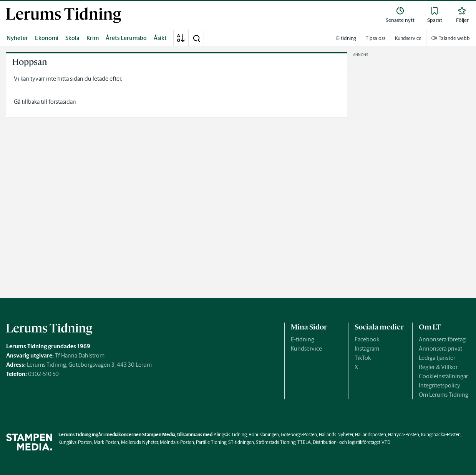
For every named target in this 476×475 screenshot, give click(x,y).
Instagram (367, 348)
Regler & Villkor (438, 367)
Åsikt (160, 38)
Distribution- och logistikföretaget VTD (352, 442)
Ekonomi (47, 38)
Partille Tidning (211, 442)
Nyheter (17, 38)
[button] (196, 38)
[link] (64, 15)
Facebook (367, 339)
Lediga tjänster (437, 358)
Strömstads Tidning (276, 442)
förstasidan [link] (62, 102)
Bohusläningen (264, 434)
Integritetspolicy (440, 385)
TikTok (363, 358)
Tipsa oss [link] (376, 38)
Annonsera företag (442, 339)
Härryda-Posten (404, 434)
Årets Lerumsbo (126, 38)
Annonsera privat (440, 348)
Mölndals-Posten (177, 442)
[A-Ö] (181, 38)
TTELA (304, 442)
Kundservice (306, 348)
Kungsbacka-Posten (441, 434)
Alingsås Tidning (230, 434)
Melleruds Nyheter (139, 442)
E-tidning (303, 339)
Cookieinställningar (443, 376)
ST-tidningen (241, 442)
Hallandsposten (371, 434)
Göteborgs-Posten (299, 434)
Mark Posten (106, 442)
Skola (72, 38)
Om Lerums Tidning (444, 395)
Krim (93, 38)
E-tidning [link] (346, 38)
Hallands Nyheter (336, 434)
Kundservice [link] (408, 38)
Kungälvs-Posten (75, 442)
